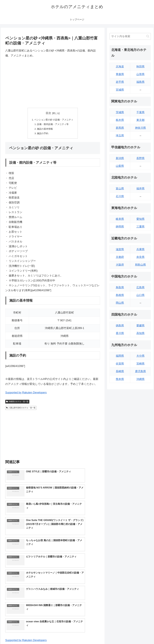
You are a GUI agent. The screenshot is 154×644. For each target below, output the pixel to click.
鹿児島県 (140, 371)
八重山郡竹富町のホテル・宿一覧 (21, 409)
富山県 (120, 189)
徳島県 (120, 326)
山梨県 (120, 166)
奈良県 (140, 257)
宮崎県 (140, 364)
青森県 (120, 74)
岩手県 (120, 82)
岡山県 (120, 303)
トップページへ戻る (117, 635)
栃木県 (120, 120)
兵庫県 (140, 249)
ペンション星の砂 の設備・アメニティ (54, 120)
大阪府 (120, 265)
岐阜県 (120, 219)
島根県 (120, 295)
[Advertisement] (53, 83)
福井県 (140, 189)
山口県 (140, 295)
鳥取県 (120, 287)
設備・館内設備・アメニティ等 (53, 125)
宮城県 (120, 90)
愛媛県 (140, 326)
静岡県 (120, 227)
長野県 (140, 158)
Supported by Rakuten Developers (26, 394)
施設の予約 (42, 134)
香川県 (120, 333)
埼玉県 (120, 136)
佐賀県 (120, 364)
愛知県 (140, 219)
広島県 (140, 287)
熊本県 (120, 379)
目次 (48, 113)
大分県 (140, 356)
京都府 (120, 257)
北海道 (120, 67)
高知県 (140, 333)
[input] (130, 36)
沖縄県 (140, 379)
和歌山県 (140, 265)
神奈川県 (140, 128)
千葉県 (140, 112)
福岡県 (120, 356)
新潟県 (120, 158)
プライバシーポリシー (141, 635)
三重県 (140, 227)
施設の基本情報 (44, 130)
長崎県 (120, 371)
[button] (148, 36)
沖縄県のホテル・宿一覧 (17, 403)
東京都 (140, 120)
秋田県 (140, 67)
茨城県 (120, 112)
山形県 (140, 74)
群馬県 (120, 128)
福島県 (140, 82)
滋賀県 (120, 249)
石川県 (120, 196)
